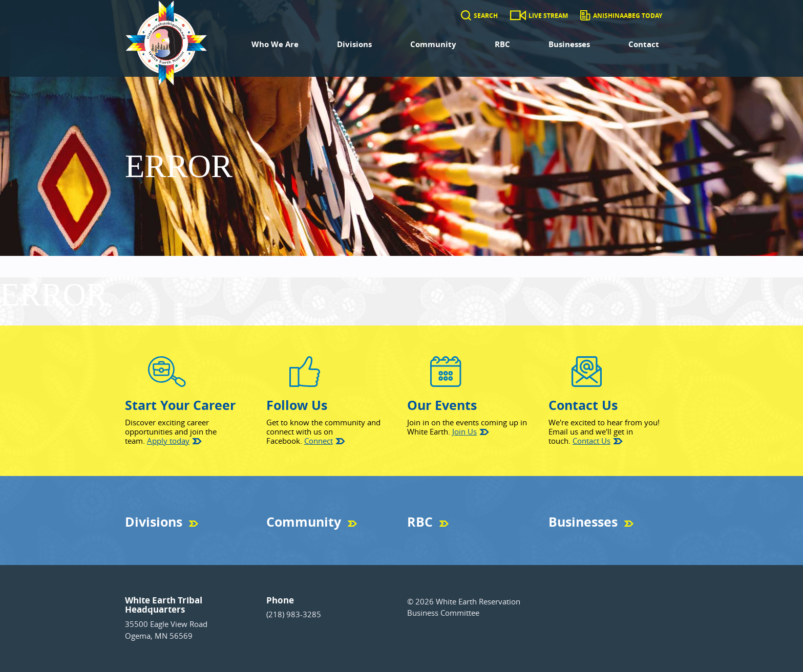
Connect (319, 441)
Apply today (168, 441)
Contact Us (591, 441)
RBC (502, 44)
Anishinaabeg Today (628, 16)
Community (433, 44)
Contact (644, 44)
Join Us (464, 431)
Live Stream (548, 16)
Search (486, 16)
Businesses (569, 44)
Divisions (354, 44)
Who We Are (275, 44)
